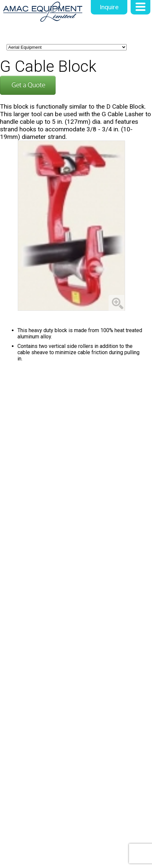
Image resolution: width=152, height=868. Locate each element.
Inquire (109, 7)
